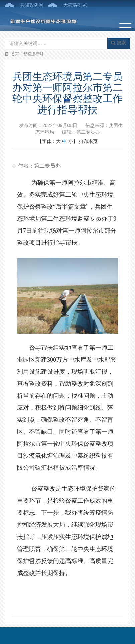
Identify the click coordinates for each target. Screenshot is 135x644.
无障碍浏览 (75, 5)
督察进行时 (33, 54)
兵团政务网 (32, 5)
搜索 (118, 43)
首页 (15, 54)
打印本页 (88, 141)
